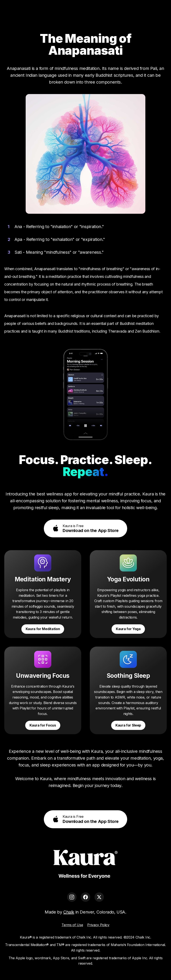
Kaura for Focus (43, 725)
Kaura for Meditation (43, 629)
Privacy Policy (98, 925)
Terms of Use (72, 925)
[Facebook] (85, 897)
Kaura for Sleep (128, 725)
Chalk (69, 912)
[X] (99, 897)
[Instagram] (72, 897)
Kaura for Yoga (128, 629)
